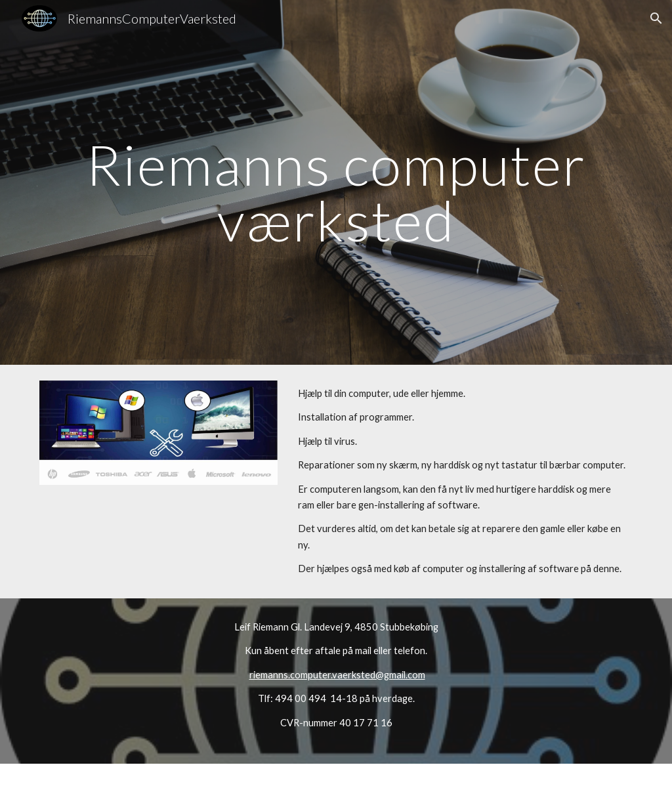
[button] (656, 18)
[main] (336, 182)
